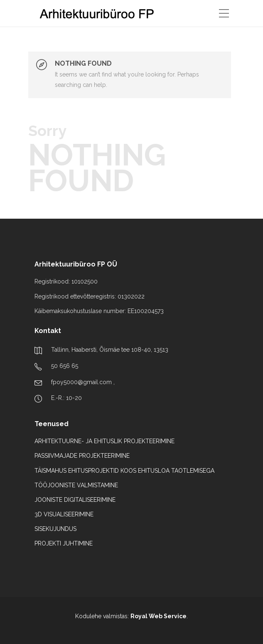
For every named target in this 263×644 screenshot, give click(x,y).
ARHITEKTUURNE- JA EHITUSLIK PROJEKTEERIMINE (104, 441)
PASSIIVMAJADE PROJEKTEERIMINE (82, 456)
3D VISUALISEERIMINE (64, 514)
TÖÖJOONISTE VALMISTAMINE (76, 485)
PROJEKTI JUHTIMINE (64, 543)
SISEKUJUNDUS (55, 529)
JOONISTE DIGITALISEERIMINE (75, 500)
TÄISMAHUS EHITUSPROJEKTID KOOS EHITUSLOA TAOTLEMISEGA (124, 471)
